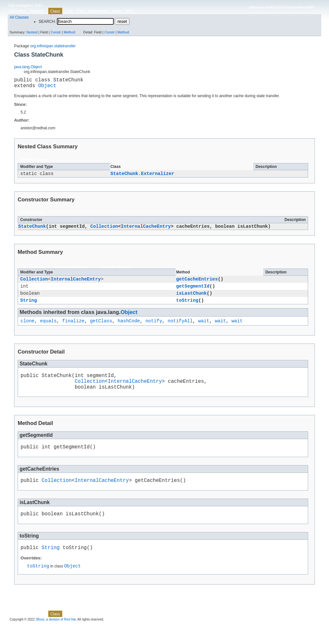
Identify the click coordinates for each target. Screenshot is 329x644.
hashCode (129, 329)
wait (204, 329)
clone (27, 329)
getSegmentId (193, 292)
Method (69, 32)
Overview (18, 11)
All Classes (19, 17)
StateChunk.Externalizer (142, 177)
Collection (104, 230)
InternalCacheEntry (146, 230)
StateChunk (32, 230)
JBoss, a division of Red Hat (56, 638)
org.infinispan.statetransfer (53, 46)
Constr (56, 32)
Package (37, 11)
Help (129, 11)
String (29, 308)
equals (48, 329)
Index (116, 11)
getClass (101, 329)
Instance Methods (72, 271)
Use (69, 11)
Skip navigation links (25, 5)
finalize (73, 329)
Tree (80, 11)
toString (187, 308)
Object (47, 88)
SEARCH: (47, 22)
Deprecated (98, 11)
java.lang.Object (28, 67)
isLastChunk (191, 300)
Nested (32, 32)
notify (154, 329)
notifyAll (180, 329)
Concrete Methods (116, 271)
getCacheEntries (197, 284)
